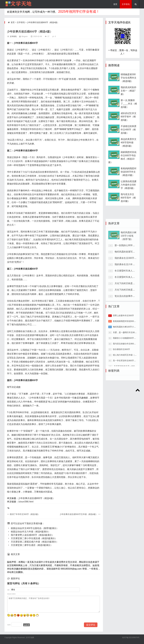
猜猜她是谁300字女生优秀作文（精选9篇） (129, 83)
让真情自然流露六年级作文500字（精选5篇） (129, 190)
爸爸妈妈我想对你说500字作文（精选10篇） (129, 177)
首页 (115, 4)
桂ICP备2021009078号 (131, 638)
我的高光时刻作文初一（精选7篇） (129, 96)
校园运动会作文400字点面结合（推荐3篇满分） (33, 528)
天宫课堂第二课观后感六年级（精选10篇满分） (33, 542)
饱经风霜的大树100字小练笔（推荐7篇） (129, 277)
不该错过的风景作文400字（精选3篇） (129, 135)
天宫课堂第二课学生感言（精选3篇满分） (30, 545)
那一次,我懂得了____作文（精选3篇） (129, 109)
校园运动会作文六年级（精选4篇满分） (29, 532)
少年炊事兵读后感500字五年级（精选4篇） (80, 514)
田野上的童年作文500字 (123, 350)
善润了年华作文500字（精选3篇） (23, 514)
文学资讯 (126, 4)
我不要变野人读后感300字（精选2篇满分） (31, 535)
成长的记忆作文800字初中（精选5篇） (129, 122)
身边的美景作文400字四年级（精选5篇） (129, 147)
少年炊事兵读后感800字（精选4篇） (43, 22)
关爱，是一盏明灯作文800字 (125, 367)
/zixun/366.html (26, 502)
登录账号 (14, 594)
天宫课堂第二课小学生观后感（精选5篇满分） (32, 538)
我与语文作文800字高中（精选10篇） (128, 203)
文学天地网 (30, 638)
